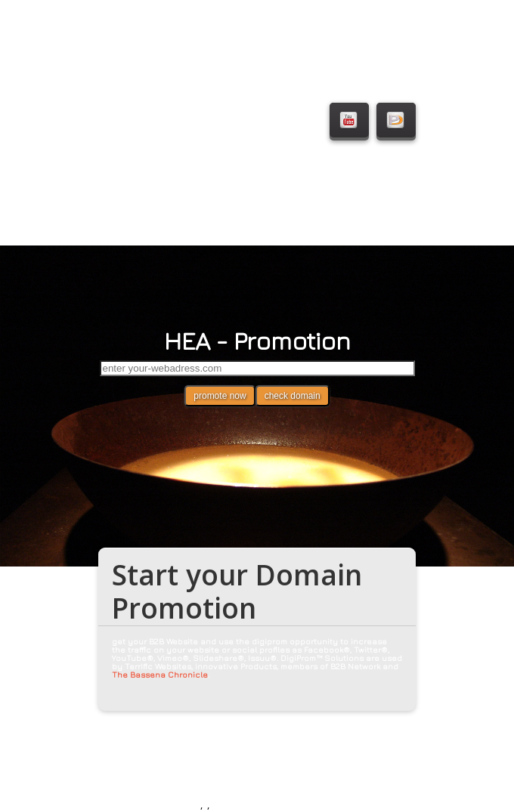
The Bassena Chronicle (160, 674)
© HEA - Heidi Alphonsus (148, 802)
